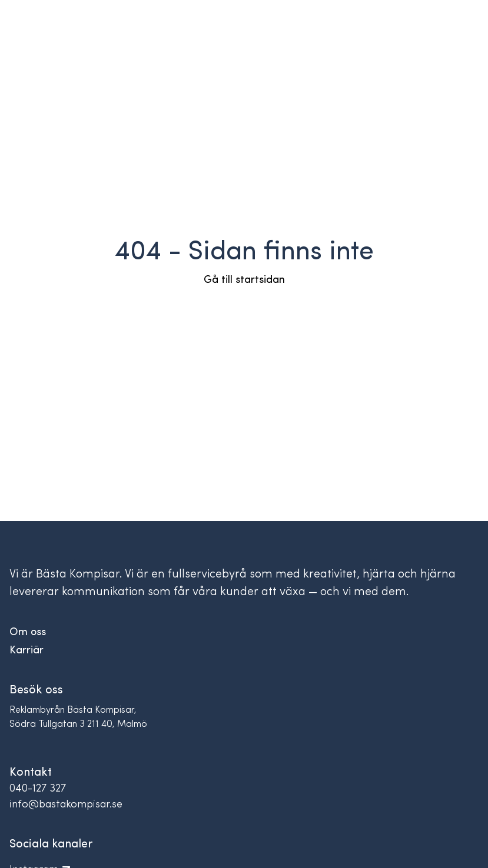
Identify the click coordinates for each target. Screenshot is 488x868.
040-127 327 (38, 789)
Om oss (28, 632)
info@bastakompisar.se (66, 805)
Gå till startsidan (244, 280)
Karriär (26, 651)
